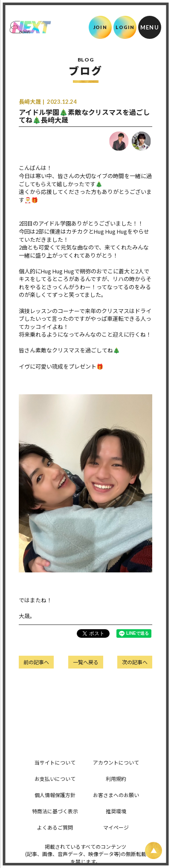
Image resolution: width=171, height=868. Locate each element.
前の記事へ (36, 662)
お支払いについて (55, 779)
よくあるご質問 (55, 827)
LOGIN (125, 27)
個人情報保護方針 (55, 795)
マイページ (116, 827)
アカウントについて (116, 762)
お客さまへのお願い (116, 795)
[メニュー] (150, 27)
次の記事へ (135, 662)
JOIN (100, 27)
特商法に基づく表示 (55, 811)
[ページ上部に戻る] (154, 850)
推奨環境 (116, 811)
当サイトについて (55, 762)
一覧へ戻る (86, 662)
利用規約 (116, 779)
